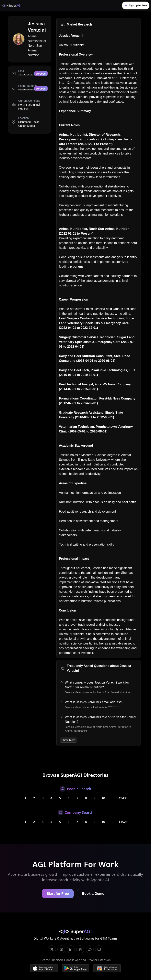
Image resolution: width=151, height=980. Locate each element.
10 (103, 798)
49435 (123, 798)
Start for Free (58, 894)
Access (41, 74)
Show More (69, 740)
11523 (123, 822)
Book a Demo (93, 894)
